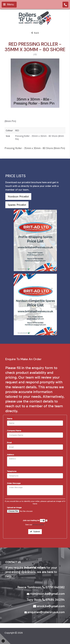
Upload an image (14, 508)
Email (10, 443)
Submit (35, 532)
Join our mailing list (34, 521)
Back (35, 33)
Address (11, 455)
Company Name (15, 431)
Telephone (12, 471)
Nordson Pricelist (18, 197)
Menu (9, 4)
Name (10, 419)
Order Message (14, 483)
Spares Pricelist (17, 205)
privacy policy (38, 525)
